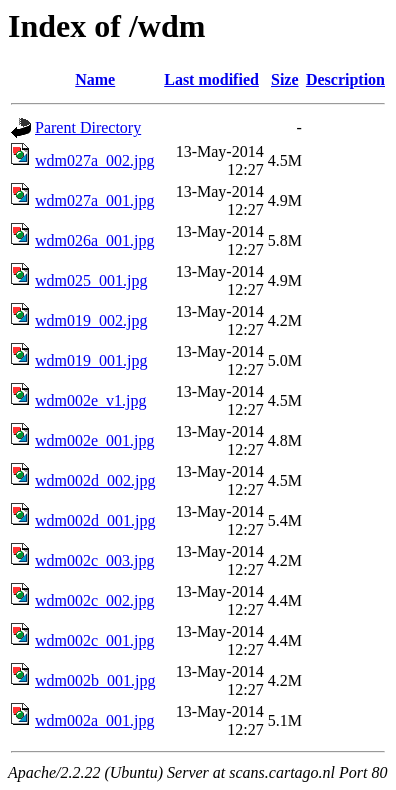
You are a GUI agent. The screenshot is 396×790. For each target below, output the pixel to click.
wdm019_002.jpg (91, 320)
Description (345, 79)
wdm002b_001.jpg (95, 680)
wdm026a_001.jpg (95, 240)
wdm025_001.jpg (91, 280)
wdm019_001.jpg (91, 360)
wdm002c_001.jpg (95, 640)
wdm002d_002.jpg (95, 480)
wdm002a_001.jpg (95, 720)
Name (95, 79)
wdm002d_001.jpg (95, 520)
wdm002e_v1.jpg (91, 400)
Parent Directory (88, 127)
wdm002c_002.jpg (95, 600)
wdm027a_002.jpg (95, 160)
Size (285, 79)
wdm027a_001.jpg (95, 200)
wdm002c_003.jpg (95, 560)
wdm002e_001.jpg (95, 440)
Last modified (211, 79)
